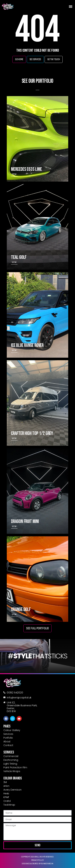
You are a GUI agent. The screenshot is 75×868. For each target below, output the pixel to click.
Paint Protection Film (15, 767)
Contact (8, 745)
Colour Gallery (12, 730)
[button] (71, 6)
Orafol (7, 801)
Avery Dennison (12, 790)
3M (5, 782)
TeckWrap (9, 805)
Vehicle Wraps (12, 771)
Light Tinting (10, 764)
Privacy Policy (37, 860)
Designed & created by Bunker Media (37, 864)
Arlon (6, 786)
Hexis (6, 793)
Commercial (11, 756)
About (7, 741)
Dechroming (11, 760)
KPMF (6, 797)
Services (8, 734)
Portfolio (8, 738)
